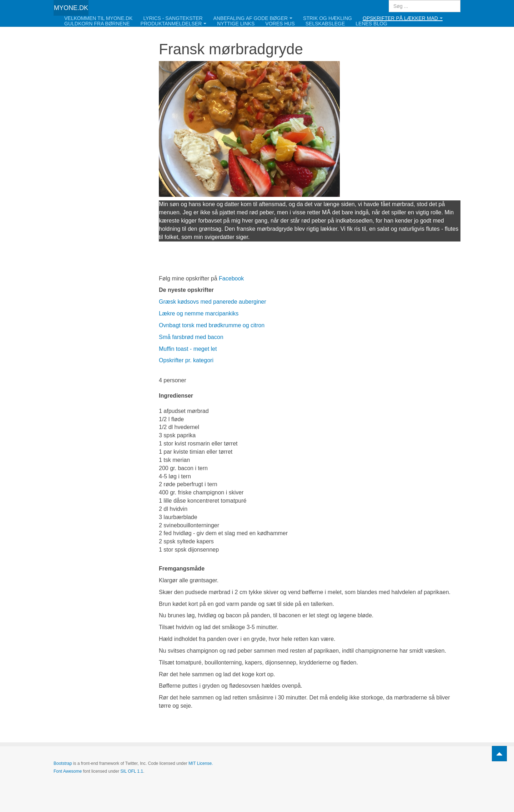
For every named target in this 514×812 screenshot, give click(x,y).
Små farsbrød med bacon (191, 337)
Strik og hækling (327, 18)
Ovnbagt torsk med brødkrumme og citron (212, 325)
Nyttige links (236, 24)
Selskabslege (325, 24)
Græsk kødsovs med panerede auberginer (213, 302)
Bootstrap (63, 763)
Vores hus (280, 24)
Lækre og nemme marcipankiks (199, 313)
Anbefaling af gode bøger (253, 18)
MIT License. (201, 763)
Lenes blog (371, 24)
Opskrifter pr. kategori (186, 360)
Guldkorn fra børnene (97, 24)
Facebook (231, 278)
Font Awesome (68, 771)
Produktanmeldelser (174, 24)
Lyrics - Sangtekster (173, 18)
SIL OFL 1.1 (132, 771)
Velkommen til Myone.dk (98, 18)
